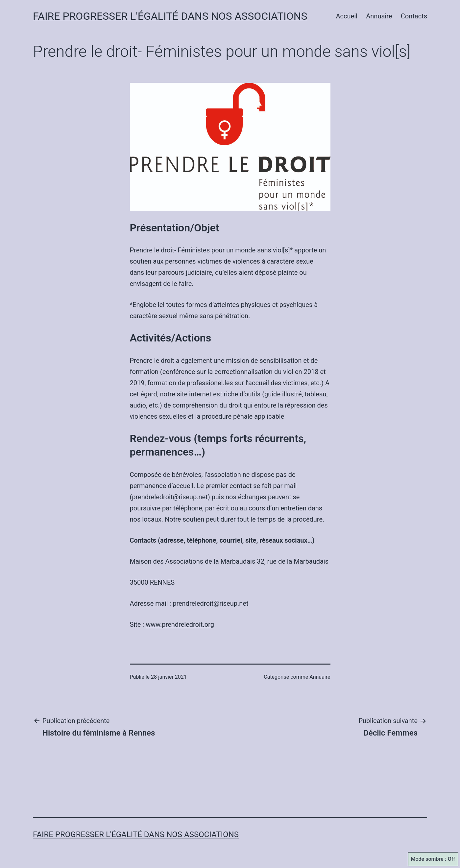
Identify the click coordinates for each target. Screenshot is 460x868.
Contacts (414, 16)
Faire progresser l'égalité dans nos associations (170, 16)
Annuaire (379, 16)
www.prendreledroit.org (180, 624)
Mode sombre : (433, 859)
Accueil (347, 16)
